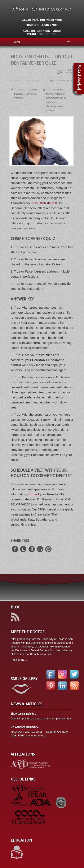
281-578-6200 (48, 34)
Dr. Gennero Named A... (25, 727)
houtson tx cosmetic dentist (56, 102)
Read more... (19, 660)
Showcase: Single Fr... (23, 714)
